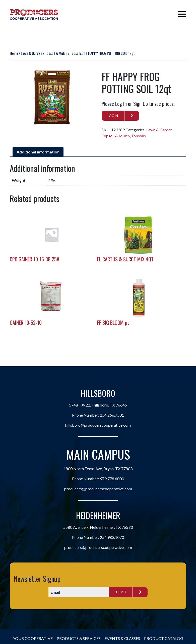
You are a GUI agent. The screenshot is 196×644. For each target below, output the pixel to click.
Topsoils (76, 53)
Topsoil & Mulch (56, 53)
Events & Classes (122, 638)
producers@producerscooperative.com (98, 489)
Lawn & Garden (31, 53)
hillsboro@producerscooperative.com (98, 425)
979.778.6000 (112, 479)
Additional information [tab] (38, 152)
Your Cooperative (33, 638)
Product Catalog (164, 638)
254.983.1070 (112, 537)
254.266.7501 (112, 415)
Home (14, 53)
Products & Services (79, 638)
